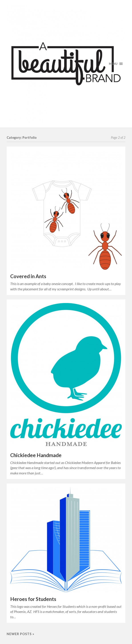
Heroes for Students (33, 599)
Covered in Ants (28, 276)
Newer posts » (20, 634)
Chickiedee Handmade (36, 455)
